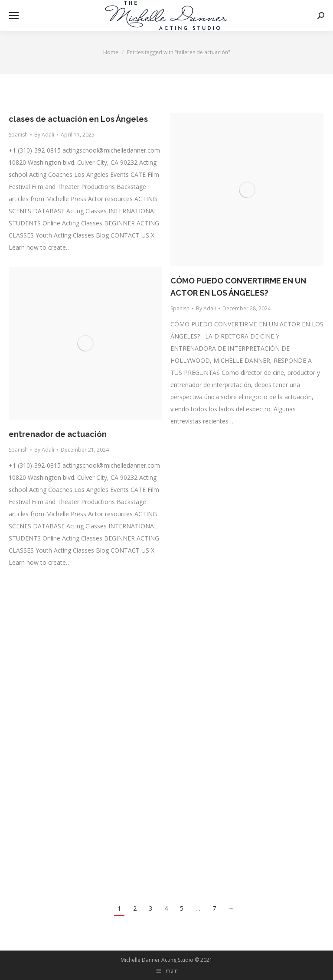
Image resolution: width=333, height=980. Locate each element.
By (44, 135)
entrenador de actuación (58, 434)
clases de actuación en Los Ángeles (78, 119)
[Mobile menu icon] (14, 16)
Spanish (18, 135)
